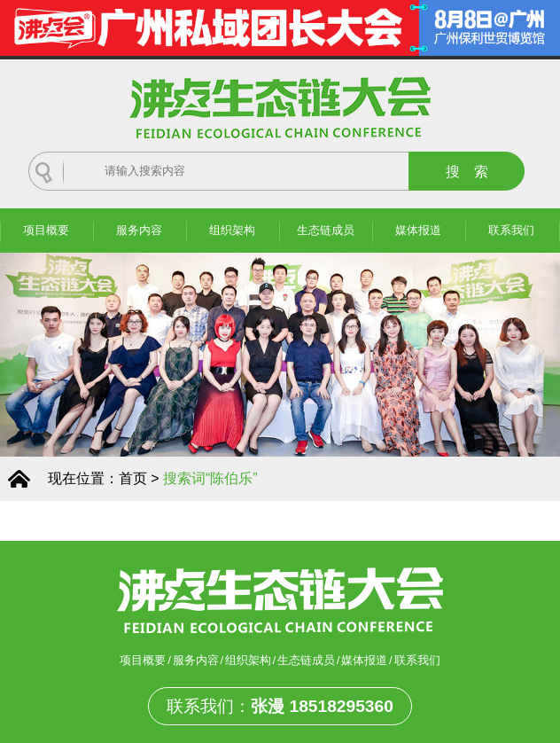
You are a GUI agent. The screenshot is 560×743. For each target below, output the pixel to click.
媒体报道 (418, 230)
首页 (133, 478)
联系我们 (511, 230)
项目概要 (46, 230)
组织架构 (232, 230)
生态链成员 (326, 230)
